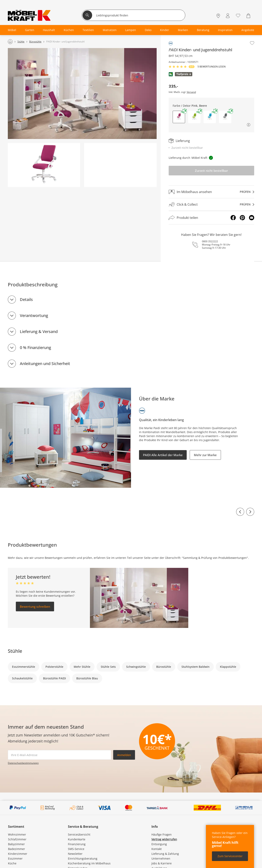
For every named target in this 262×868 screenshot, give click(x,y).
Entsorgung (159, 844)
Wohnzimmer (17, 834)
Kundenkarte (77, 839)
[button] (194, 117)
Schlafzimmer (17, 839)
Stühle (15, 651)
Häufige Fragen (162, 834)
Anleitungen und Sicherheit (45, 364)
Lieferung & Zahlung (165, 854)
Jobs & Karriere (162, 863)
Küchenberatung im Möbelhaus (89, 863)
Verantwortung (34, 315)
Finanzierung (77, 844)
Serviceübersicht (79, 834)
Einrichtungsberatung (83, 858)
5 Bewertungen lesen (212, 67)
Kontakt (157, 849)
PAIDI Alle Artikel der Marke (163, 455)
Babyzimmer (16, 844)
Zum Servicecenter (230, 856)
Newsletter (75, 854)
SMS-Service (76, 849)
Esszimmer (15, 858)
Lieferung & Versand (39, 331)
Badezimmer (17, 849)
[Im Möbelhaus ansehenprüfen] (211, 192)
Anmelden (124, 755)
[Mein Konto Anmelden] (228, 16)
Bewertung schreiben (35, 606)
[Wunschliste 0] (238, 15)
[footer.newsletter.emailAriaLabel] (59, 755)
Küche (12, 863)
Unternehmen (161, 858)
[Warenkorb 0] (249, 16)
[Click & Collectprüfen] (211, 205)
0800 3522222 (210, 241)
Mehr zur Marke (205, 455)
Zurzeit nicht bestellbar (211, 171)
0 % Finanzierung (35, 348)
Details (26, 299)
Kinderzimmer (18, 854)
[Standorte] (218, 16)
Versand (191, 92)
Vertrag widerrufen (164, 839)
